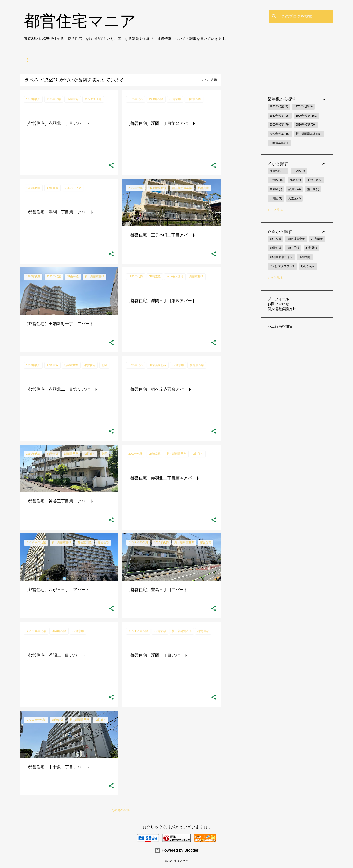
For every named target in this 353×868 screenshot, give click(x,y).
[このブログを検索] (306, 16)
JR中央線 (275, 239)
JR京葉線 (317, 239)
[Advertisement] (241, 167)
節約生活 (74, 60)
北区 (295, 180)
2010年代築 (306, 125)
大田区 (276, 199)
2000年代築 (280, 125)
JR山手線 (293, 248)
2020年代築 (280, 134)
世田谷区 (278, 171)
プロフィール (278, 299)
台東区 (276, 189)
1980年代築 (280, 116)
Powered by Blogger (177, 850)
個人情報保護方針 (282, 309)
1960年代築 (279, 107)
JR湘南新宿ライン (281, 257)
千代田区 (315, 180)
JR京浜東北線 (296, 239)
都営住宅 (51, 60)
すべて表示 (209, 80)
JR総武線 (305, 257)
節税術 (96, 60)
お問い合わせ (278, 304)
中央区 (299, 171)
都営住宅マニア (80, 21)
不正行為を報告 (280, 326)
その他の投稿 (120, 810)
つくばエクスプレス (282, 266)
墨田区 (313, 189)
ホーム (29, 60)
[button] (111, 166)
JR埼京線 (275, 248)
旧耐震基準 (279, 143)
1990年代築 (306, 116)
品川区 (294, 189)
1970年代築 (303, 107)
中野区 (277, 180)
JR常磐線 (312, 248)
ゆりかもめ (308, 266)
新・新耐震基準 (309, 134)
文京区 (294, 199)
